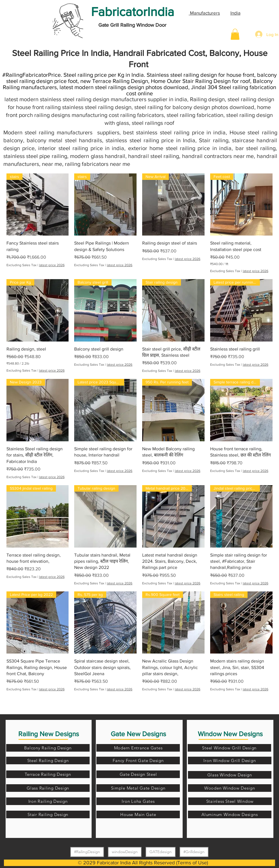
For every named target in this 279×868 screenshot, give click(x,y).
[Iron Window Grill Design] (230, 760)
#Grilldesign (194, 852)
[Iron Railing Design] (48, 801)
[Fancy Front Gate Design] (138, 760)
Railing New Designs (49, 734)
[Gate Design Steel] (138, 774)
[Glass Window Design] (230, 775)
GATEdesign (160, 852)
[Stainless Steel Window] (230, 801)
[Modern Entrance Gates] (138, 748)
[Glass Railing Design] (48, 788)
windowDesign (125, 852)
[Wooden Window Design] (230, 788)
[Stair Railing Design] (48, 814)
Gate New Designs (138, 734)
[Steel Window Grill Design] (229, 748)
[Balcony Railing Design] (48, 748)
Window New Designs (230, 734)
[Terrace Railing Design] (48, 774)
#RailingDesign (87, 852)
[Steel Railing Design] (48, 760)
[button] (235, 34)
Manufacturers (204, 13)
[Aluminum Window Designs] (230, 814)
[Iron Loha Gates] (138, 801)
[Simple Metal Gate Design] (138, 788)
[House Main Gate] (138, 814)
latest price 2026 (52, 265)
